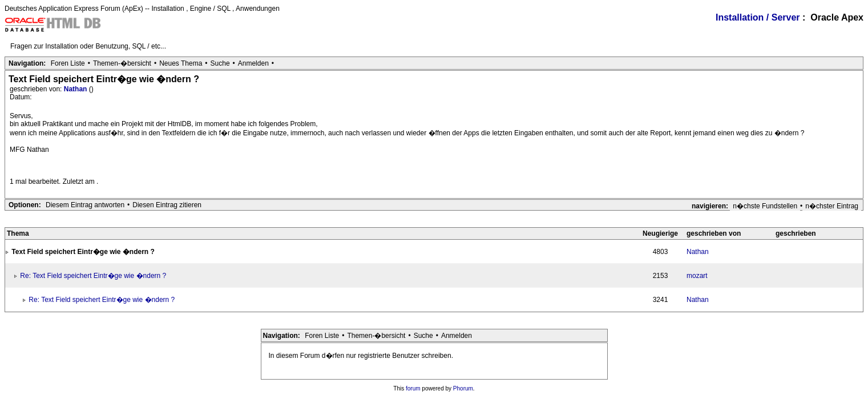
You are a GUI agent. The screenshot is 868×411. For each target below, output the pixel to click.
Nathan (76, 89)
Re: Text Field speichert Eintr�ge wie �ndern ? (93, 276)
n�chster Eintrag (832, 206)
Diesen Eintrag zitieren (167, 205)
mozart (697, 276)
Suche (220, 63)
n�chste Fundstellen (765, 206)
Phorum (463, 388)
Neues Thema (181, 63)
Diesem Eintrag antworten (85, 205)
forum (413, 388)
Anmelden (253, 63)
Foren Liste (68, 63)
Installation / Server (758, 17)
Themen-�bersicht (122, 63)
